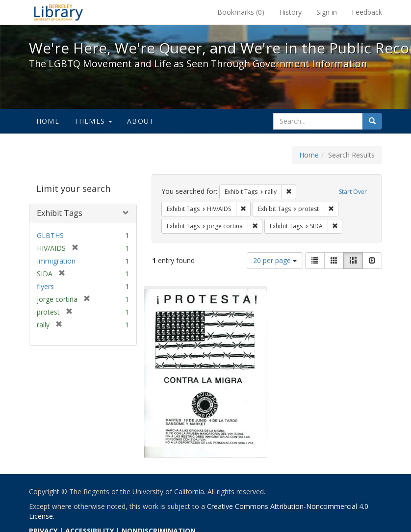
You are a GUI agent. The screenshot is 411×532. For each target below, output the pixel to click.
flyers (45, 286)
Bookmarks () (241, 12)
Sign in (327, 12)
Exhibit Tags (60, 213)
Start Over (353, 192)
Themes (93, 121)
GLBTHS (50, 235)
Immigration (56, 261)
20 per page (275, 260)
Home (48, 121)
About (141, 121)
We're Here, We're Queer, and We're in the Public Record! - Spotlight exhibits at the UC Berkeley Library (58, 12)
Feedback (367, 12)
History (290, 12)
